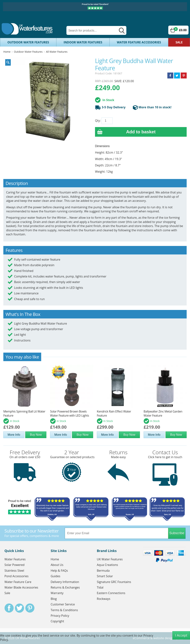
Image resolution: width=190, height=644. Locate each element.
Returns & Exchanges (65, 587)
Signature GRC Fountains (114, 582)
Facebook (9, 608)
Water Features (15, 559)
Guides (55, 576)
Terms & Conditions (64, 610)
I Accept (181, 635)
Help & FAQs (59, 571)
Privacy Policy (60, 616)
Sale (179, 42)
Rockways (104, 599)
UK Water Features (110, 559)
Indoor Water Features (83, 42)
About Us (57, 565)
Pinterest (30, 608)
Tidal (100, 587)
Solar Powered (14, 565)
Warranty (57, 593)
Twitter (19, 608)
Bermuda (103, 571)
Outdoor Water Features (28, 42)
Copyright (57, 621)
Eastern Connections (111, 593)
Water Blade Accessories (21, 587)
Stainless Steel (14, 571)
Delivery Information (65, 582)
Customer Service (63, 604)
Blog (54, 599)
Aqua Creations (107, 565)
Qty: (98, 121)
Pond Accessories (17, 576)
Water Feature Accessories (139, 42)
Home (7, 52)
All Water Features (57, 52)
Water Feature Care (18, 582)
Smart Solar (105, 576)
